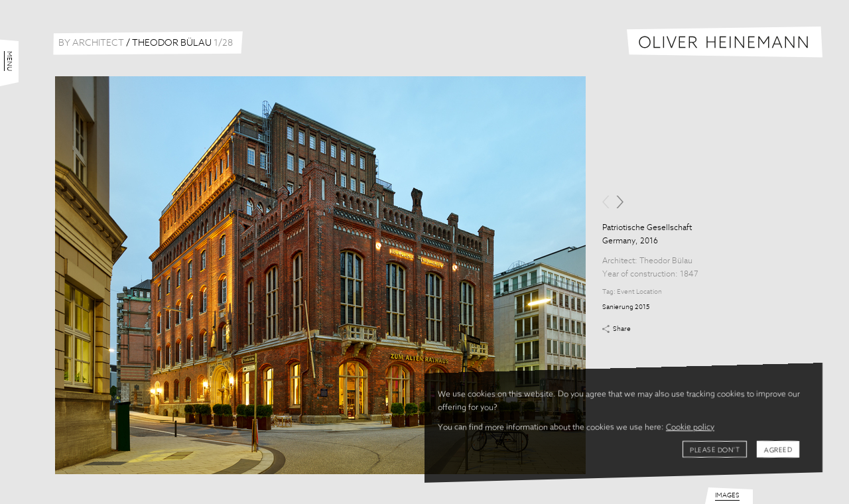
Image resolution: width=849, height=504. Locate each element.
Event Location (639, 292)
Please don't (715, 450)
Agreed (778, 450)
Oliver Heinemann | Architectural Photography (725, 42)
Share (622, 329)
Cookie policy (690, 428)
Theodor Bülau (666, 261)
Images (727, 495)
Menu (9, 61)
